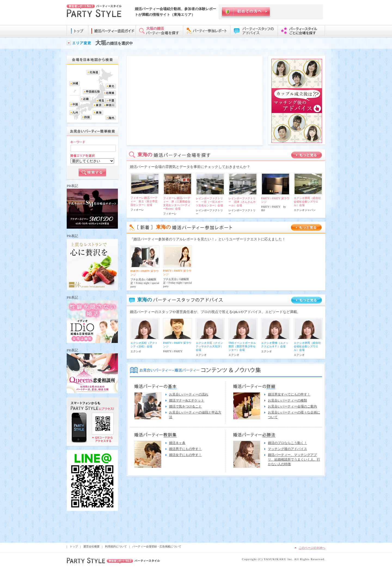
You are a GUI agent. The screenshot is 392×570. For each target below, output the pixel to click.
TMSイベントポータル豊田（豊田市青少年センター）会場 (242, 346)
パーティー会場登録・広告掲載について (157, 546)
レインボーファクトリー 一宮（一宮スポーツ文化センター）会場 (209, 202)
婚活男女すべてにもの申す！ (289, 394)
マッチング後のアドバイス (287, 449)
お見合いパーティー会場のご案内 (292, 406)
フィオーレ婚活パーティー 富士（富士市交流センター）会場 (144, 201)
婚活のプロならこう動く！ (287, 443)
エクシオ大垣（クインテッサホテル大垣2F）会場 (209, 346)
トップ (74, 546)
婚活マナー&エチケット (187, 400)
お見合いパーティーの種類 (287, 400)
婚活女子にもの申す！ (185, 455)
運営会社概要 (91, 546)
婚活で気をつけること (185, 406)
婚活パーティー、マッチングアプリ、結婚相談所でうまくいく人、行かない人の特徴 (294, 459)
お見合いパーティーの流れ (189, 394)
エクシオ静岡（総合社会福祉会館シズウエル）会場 (307, 202)
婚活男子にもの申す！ (185, 449)
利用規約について (116, 546)
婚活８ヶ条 (177, 443)
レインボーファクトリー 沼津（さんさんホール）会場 (242, 202)
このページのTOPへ (312, 548)
